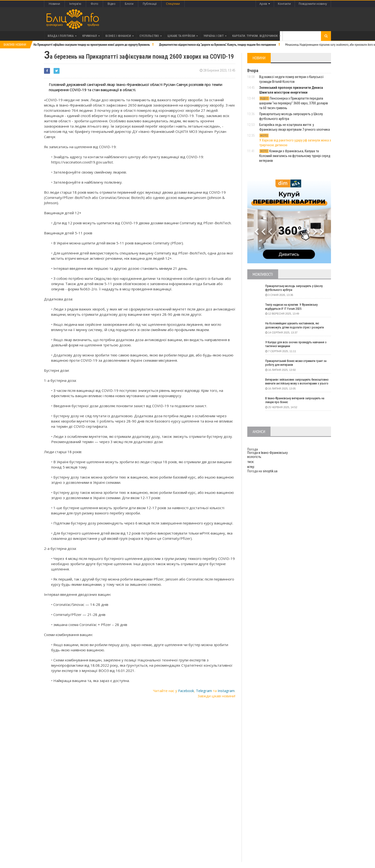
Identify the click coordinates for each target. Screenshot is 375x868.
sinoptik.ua (270, 471)
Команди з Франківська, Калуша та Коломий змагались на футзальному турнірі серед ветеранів (295, 156)
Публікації (150, 4)
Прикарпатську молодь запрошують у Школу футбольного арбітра (297, 288)
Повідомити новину (312, 4)
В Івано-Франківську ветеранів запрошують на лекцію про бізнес (298, 401)
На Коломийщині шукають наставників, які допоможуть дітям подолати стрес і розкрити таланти (298, 326)
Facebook (186, 689)
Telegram (204, 689)
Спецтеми (173, 4)
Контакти (282, 4)
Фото (94, 4)
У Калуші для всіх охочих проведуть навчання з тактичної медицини (298, 344)
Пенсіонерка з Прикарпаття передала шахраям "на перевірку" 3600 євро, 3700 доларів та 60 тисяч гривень (294, 103)
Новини (54, 4)
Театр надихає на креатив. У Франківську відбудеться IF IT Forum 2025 (295, 307)
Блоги (129, 4)
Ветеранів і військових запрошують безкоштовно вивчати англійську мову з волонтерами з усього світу (294, 382)
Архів (261, 4)
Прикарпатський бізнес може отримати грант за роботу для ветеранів (297, 363)
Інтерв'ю (75, 4)
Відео (112, 4)
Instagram (226, 689)
